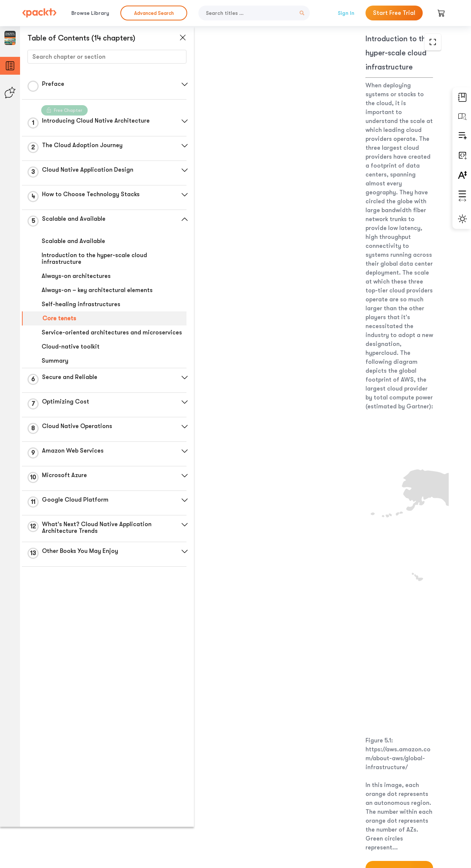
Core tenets (59, 318)
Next (396, 813)
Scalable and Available (73, 241)
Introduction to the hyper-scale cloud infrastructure (94, 259)
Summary (55, 367)
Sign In (346, 13)
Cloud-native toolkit (71, 353)
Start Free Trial (394, 13)
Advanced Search (154, 13)
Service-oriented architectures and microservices (91, 336)
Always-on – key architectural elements (97, 290)
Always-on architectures (76, 276)
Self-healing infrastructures (81, 304)
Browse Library (90, 13)
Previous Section (243, 812)
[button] (176, 84)
